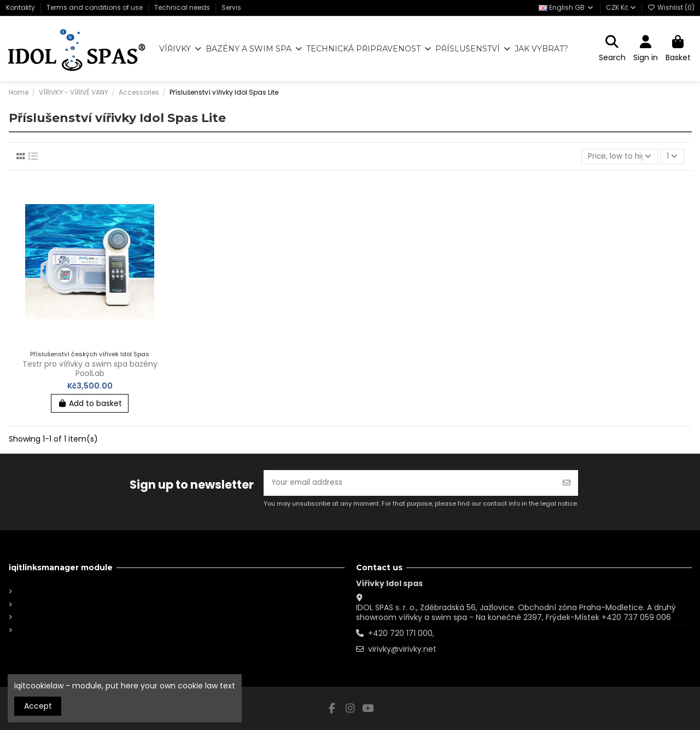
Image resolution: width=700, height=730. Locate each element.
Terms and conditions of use (95, 7)
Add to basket (90, 404)
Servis (231, 7)
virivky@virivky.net (402, 649)
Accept (38, 706)
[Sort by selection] (619, 157)
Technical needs (183, 7)
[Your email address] (410, 482)
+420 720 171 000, (401, 633)
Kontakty (21, 7)
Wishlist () (671, 7)
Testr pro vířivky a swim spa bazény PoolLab (90, 369)
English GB (567, 7)
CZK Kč (621, 7)
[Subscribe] (567, 482)
